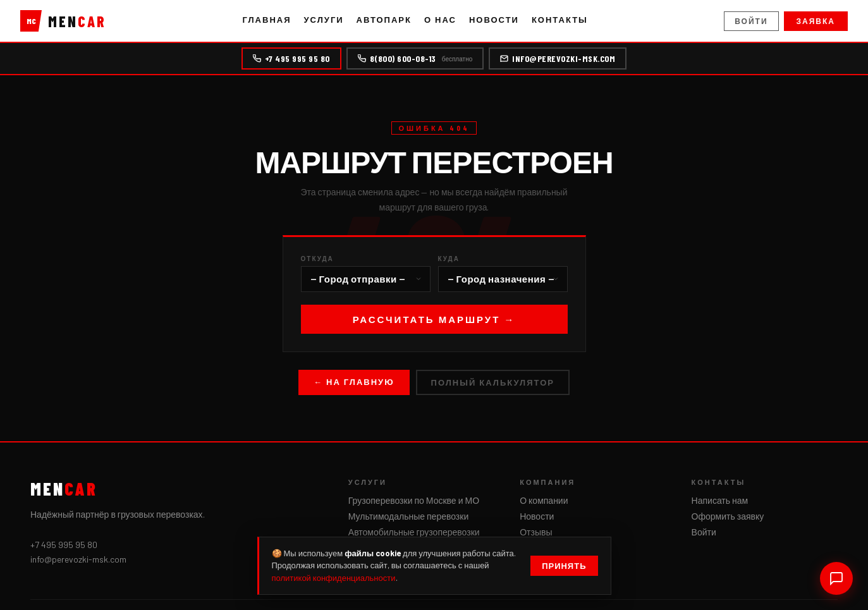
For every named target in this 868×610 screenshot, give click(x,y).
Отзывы (536, 532)
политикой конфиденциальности (334, 578)
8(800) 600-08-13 (415, 58)
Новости (494, 20)
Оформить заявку (728, 516)
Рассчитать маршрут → (434, 319)
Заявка (816, 21)
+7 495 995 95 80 (291, 58)
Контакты (560, 20)
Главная (266, 20)
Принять (564, 566)
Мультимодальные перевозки (408, 516)
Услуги (324, 20)
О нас (440, 20)
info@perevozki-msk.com (558, 58)
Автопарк (384, 20)
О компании (544, 500)
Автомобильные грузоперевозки (414, 532)
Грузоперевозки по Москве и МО (414, 500)
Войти (751, 21)
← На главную (354, 382)
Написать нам (720, 500)
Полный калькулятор (493, 382)
